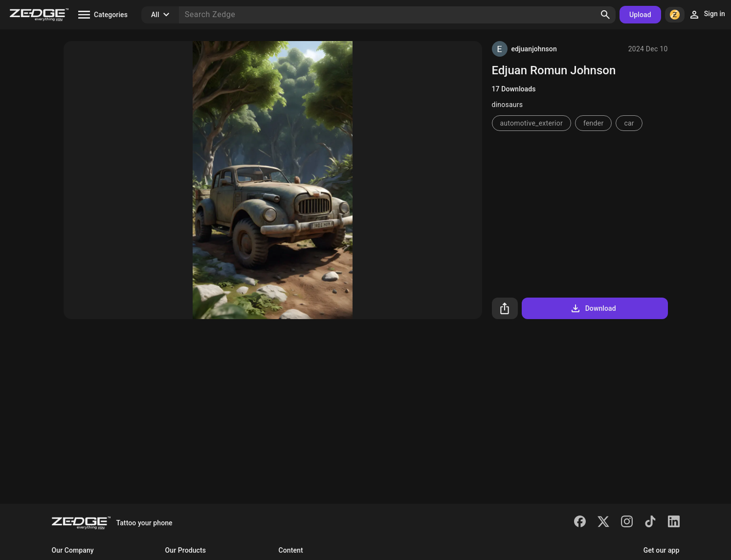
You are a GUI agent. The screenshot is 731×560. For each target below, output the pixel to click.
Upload (640, 15)
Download (593, 308)
